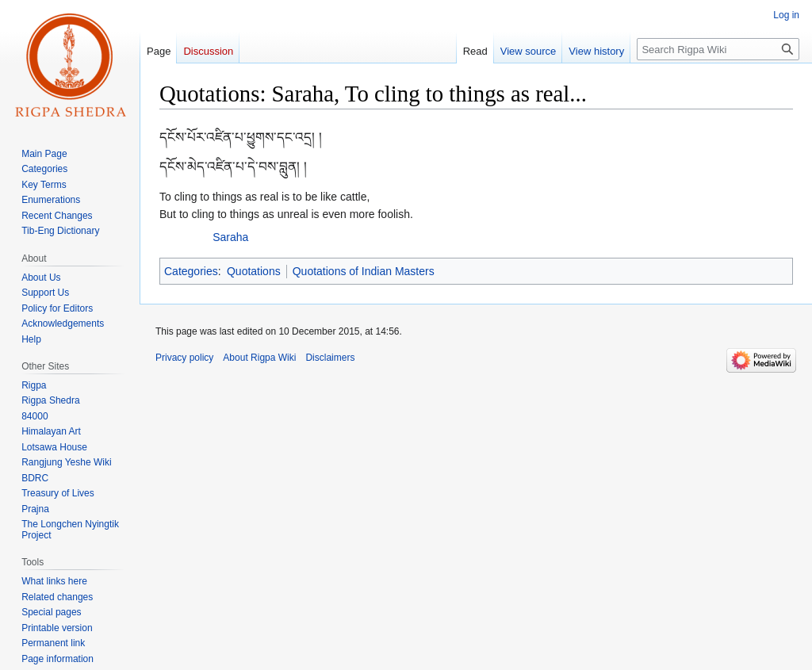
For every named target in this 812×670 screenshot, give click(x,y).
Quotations (254, 271)
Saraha (230, 237)
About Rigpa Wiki (259, 358)
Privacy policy (184, 358)
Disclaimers (330, 358)
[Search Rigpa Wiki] (718, 49)
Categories (191, 271)
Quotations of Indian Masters (364, 271)
